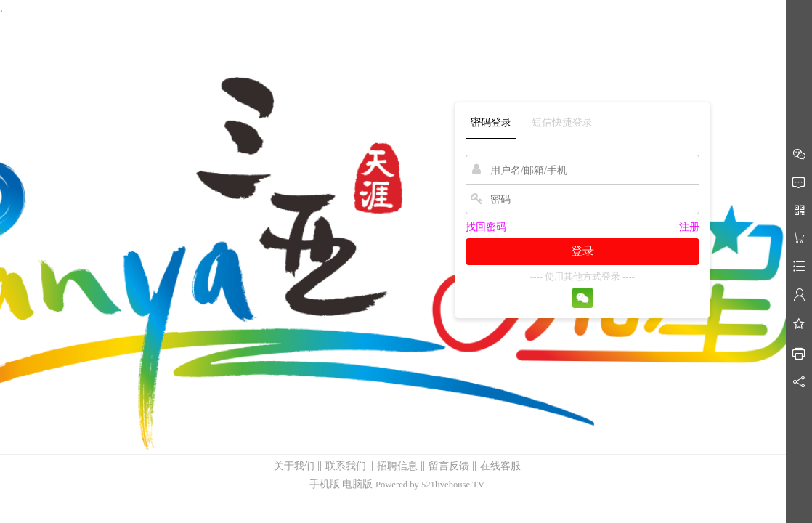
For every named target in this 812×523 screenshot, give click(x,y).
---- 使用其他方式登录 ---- (582, 277)
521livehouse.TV (453, 485)
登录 (582, 251)
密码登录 (491, 122)
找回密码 (486, 227)
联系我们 (346, 466)
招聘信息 (397, 466)
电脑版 (357, 484)
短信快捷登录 (562, 122)
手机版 (325, 484)
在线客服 (500, 466)
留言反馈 (449, 466)
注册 (689, 227)
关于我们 (294, 466)
